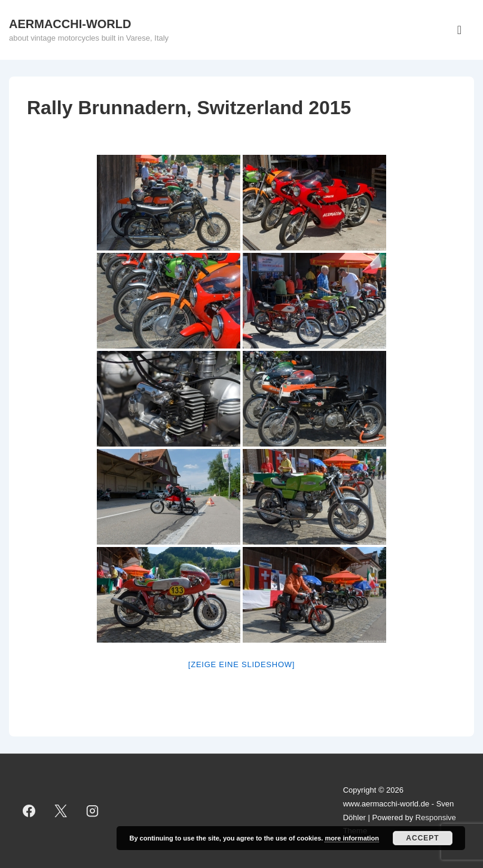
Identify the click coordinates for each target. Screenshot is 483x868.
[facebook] (29, 811)
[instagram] (93, 811)
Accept (422, 838)
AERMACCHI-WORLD (70, 24)
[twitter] (61, 811)
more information (351, 838)
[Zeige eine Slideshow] (241, 664)
